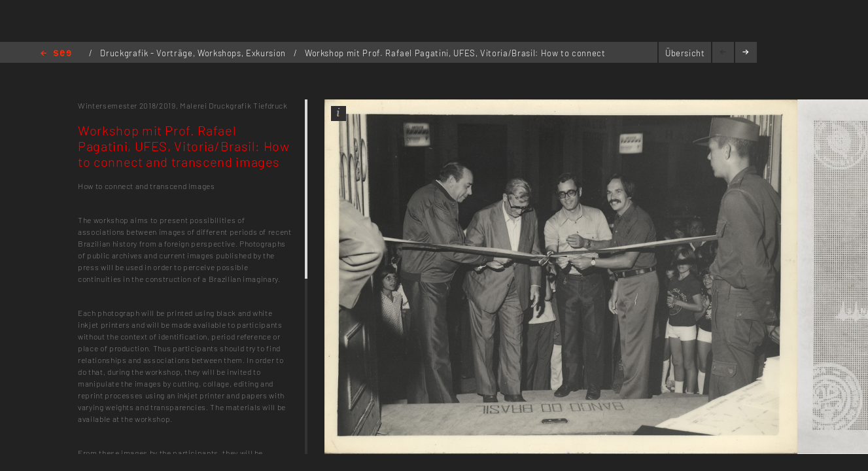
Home (56, 54)
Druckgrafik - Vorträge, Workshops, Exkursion (194, 53)
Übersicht (685, 53)
